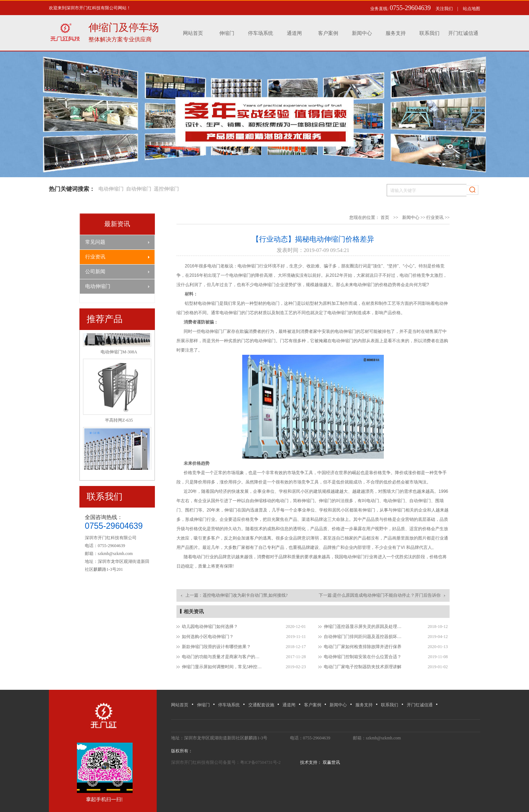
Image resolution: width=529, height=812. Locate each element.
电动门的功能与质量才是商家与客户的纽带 (222, 657)
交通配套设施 (261, 705)
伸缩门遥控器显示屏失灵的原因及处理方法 (364, 627)
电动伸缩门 (111, 189)
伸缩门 (227, 33)
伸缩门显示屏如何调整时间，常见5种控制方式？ (222, 667)
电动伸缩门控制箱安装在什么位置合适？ (363, 657)
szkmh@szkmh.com (115, 554)
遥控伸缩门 (166, 189)
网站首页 (193, 33)
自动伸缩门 (139, 189)
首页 (385, 217)
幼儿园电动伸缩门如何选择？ (210, 627)
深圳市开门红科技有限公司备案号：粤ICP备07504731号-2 (226, 762)
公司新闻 (95, 272)
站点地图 (471, 9)
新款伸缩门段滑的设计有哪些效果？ (216, 647)
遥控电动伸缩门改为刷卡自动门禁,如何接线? (245, 595)
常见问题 (95, 242)
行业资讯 (95, 257)
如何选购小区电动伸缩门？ (208, 637)
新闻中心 (362, 33)
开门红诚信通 (463, 33)
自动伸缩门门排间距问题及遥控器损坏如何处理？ (364, 637)
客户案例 (328, 33)
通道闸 (294, 33)
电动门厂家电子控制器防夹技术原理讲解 (363, 667)
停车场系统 (261, 33)
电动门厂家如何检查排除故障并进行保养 (363, 647)
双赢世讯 (331, 762)
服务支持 (396, 33)
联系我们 (429, 33)
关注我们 (444, 9)
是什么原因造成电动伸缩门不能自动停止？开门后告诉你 (387, 595)
